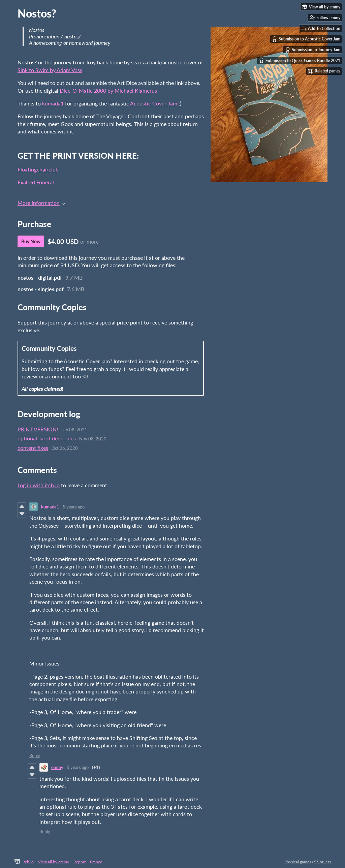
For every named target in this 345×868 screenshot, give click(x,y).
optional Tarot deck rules (47, 438)
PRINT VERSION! (38, 429)
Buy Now (31, 241)
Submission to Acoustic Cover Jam (306, 39)
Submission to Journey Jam (313, 50)
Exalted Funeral (36, 182)
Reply (35, 755)
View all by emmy (54, 862)
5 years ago (74, 507)
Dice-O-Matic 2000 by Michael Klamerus (108, 90)
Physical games (298, 862)
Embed (96, 862)
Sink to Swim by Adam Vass (50, 70)
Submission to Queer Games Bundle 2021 (300, 60)
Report (80, 862)
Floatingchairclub (38, 169)
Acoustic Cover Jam (154, 103)
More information (41, 203)
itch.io (28, 862)
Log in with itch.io (39, 485)
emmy (57, 767)
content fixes (33, 448)
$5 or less (322, 862)
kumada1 (53, 103)
